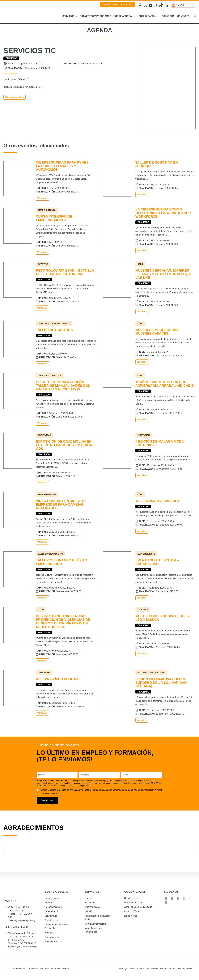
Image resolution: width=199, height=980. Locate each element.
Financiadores (52, 942)
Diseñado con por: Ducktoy (65, 969)
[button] (76, 16)
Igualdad (49, 933)
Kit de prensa (131, 916)
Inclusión (89, 911)
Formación (90, 903)
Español (178, 5)
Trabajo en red (52, 920)
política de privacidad (70, 790)
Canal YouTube (132, 911)
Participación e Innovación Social (97, 918)
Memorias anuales (133, 903)
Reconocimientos (53, 907)
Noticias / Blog (131, 898)
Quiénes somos (52, 898)
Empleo (88, 898)
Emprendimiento (93, 907)
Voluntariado (51, 916)
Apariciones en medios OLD (138, 907)
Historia (48, 903)
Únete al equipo (52, 911)
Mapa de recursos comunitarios (93, 930)
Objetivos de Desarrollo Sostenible (56, 926)
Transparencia (52, 937)
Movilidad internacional (96, 924)
